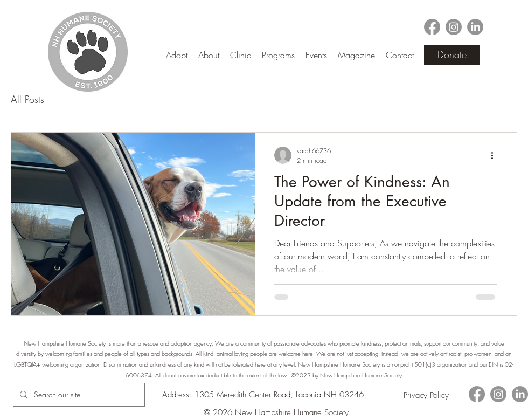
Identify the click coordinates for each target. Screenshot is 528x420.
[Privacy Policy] (426, 395)
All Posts (27, 99)
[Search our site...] (78, 395)
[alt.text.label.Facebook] (432, 27)
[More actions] (496, 155)
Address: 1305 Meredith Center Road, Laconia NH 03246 (263, 395)
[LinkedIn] (475, 27)
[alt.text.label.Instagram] (454, 27)
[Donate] (452, 55)
